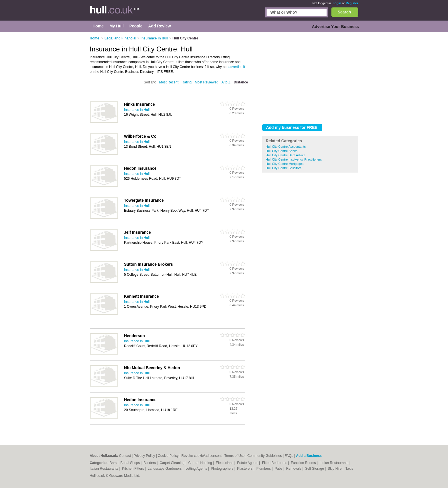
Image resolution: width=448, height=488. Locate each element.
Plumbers (264, 469)
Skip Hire (335, 469)
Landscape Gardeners (165, 469)
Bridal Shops (130, 463)
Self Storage (315, 469)
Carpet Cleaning (173, 463)
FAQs (289, 456)
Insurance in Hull (137, 110)
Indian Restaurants (335, 463)
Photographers (223, 469)
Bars (113, 463)
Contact (125, 456)
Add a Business (309, 456)
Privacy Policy (144, 456)
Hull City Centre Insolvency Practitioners (294, 159)
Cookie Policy (168, 456)
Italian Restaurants (104, 469)
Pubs (279, 469)
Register (352, 3)
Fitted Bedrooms (275, 463)
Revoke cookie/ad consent (202, 456)
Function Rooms (304, 463)
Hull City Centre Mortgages (285, 164)
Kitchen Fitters (133, 469)
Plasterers (245, 469)
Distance (241, 82)
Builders (150, 463)
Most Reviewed (207, 82)
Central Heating (201, 463)
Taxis (349, 469)
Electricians (225, 463)
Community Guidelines (265, 456)
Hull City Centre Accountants (286, 147)
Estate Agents (248, 463)
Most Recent (169, 82)
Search (344, 12)
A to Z (226, 82)
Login (337, 3)
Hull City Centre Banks (282, 151)
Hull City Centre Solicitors (284, 168)
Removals (294, 469)
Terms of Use (234, 456)
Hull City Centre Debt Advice (286, 155)
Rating (187, 82)
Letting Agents (197, 469)
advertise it (237, 67)
